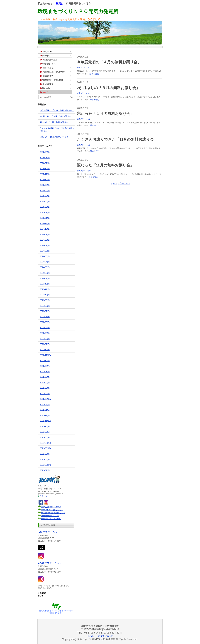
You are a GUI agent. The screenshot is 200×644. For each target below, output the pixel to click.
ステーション (49, 532)
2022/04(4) (45, 394)
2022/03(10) (45, 399)
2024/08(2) (45, 240)
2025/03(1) (45, 207)
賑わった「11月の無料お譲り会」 (105, 165)
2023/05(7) (45, 322)
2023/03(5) (45, 333)
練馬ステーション (84, 67)
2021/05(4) (45, 454)
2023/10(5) (45, 295)
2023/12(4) (45, 284)
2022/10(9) (45, 361)
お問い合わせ (106, 636)
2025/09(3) (45, 185)
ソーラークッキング (49, 516)
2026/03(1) (45, 157)
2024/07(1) (45, 245)
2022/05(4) (45, 388)
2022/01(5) (45, 410)
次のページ (125, 183)
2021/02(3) (45, 470)
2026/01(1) (45, 163)
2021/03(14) (45, 465)
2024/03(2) (45, 267)
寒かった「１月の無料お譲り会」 (105, 114)
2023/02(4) (45, 339)
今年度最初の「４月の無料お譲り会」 (109, 62)
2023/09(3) (45, 300)
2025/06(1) (45, 190)
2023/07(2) (45, 311)
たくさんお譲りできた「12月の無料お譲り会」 (117, 139)
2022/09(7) (45, 366)
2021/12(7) (45, 415)
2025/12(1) (45, 169)
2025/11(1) (45, 174)
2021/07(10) (45, 443)
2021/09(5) (45, 432)
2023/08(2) (45, 306)
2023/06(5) (45, 317)
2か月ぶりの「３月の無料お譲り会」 (108, 88)
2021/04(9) (45, 459)
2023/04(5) (45, 328)
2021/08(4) (45, 437)
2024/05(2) (45, 256)
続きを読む (94, 74)
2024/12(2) (45, 223)
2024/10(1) (45, 229)
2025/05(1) (45, 196)
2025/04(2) (45, 201)
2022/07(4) (45, 377)
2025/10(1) (45, 180)
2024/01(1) (45, 278)
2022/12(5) (45, 350)
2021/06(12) (45, 448)
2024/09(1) (45, 234)
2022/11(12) (45, 355)
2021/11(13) (45, 421)
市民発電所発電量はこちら (52, 513)
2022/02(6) (45, 404)
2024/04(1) (45, 262)
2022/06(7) (45, 382)
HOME (91, 636)
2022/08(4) (45, 371)
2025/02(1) (45, 212)
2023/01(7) (45, 344)
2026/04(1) (45, 152)
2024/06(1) (45, 251)
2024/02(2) (45, 273)
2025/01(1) (45, 218)
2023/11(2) (45, 289)
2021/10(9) (45, 426)
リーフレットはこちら (51, 510)
